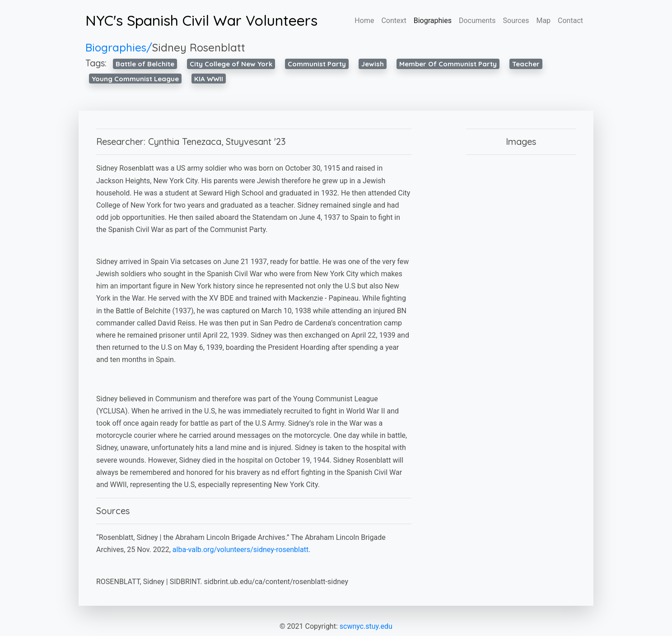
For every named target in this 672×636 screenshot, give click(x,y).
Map (543, 21)
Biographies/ (119, 47)
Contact (570, 21)
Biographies (433, 21)
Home (364, 21)
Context (394, 21)
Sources (516, 21)
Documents (477, 21)
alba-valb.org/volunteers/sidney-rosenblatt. (242, 550)
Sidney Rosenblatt (199, 47)
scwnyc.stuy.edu (366, 626)
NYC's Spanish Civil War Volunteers (201, 20)
